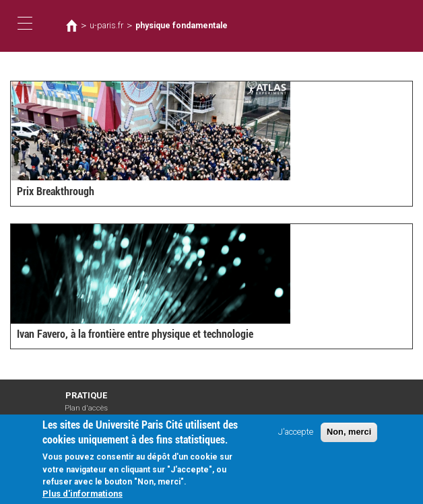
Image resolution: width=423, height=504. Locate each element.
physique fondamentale (182, 26)
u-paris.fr (106, 26)
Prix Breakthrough (56, 191)
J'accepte (296, 435)
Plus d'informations (83, 497)
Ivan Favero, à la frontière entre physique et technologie (135, 334)
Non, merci (349, 435)
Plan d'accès (86, 408)
